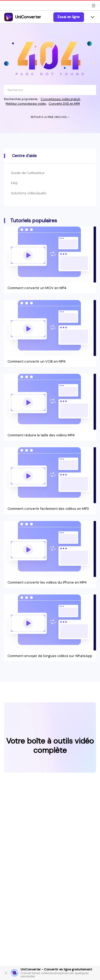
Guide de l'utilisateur (28, 173)
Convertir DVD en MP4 (64, 104)
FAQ (14, 183)
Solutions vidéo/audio (29, 193)
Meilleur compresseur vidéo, (26, 104)
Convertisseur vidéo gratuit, (61, 99)
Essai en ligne (69, 17)
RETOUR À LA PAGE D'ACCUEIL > (50, 117)
